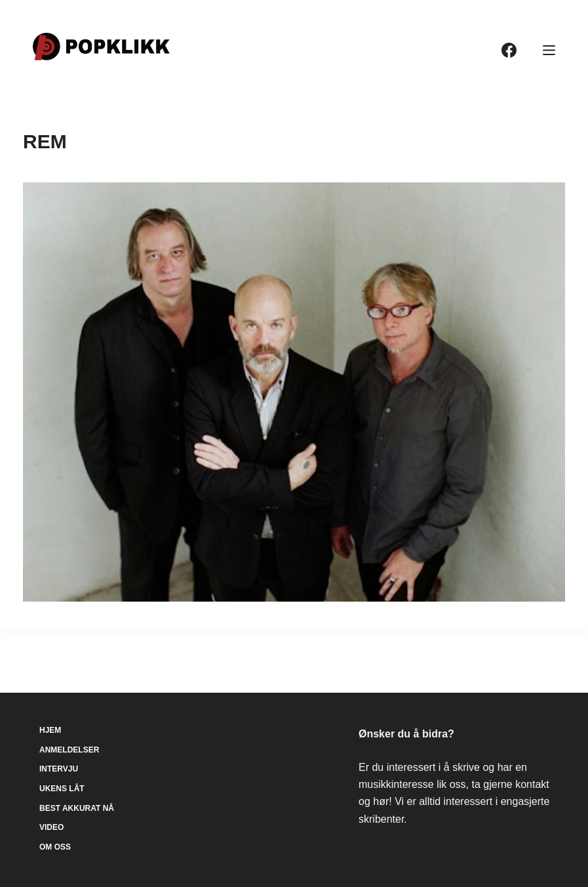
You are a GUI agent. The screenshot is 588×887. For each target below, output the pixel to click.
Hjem (50, 730)
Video (51, 827)
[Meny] (549, 50)
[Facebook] (509, 50)
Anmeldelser (69, 750)
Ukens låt (62, 789)
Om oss (55, 847)
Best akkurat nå (77, 808)
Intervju (59, 769)
